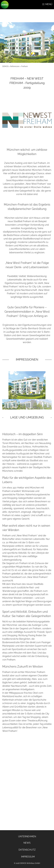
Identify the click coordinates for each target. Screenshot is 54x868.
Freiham (24, 66)
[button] (43, 4)
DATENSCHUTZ (27, 850)
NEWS (27, 843)
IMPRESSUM (28, 857)
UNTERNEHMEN (27, 836)
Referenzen (15, 66)
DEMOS (5, 66)
